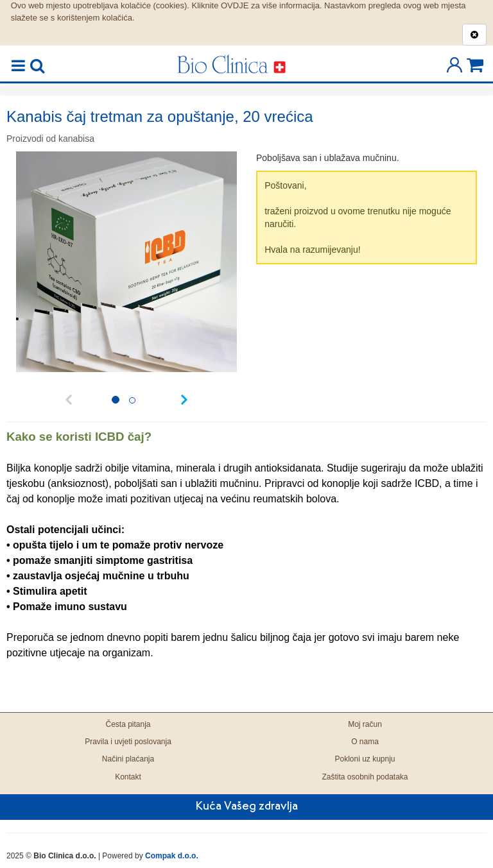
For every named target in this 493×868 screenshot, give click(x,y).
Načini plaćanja (128, 759)
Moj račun (365, 724)
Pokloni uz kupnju (365, 759)
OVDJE (235, 5)
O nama (365, 742)
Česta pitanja (128, 724)
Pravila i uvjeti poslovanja (128, 742)
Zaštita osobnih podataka (365, 777)
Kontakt (128, 777)
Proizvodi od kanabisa (50, 139)
